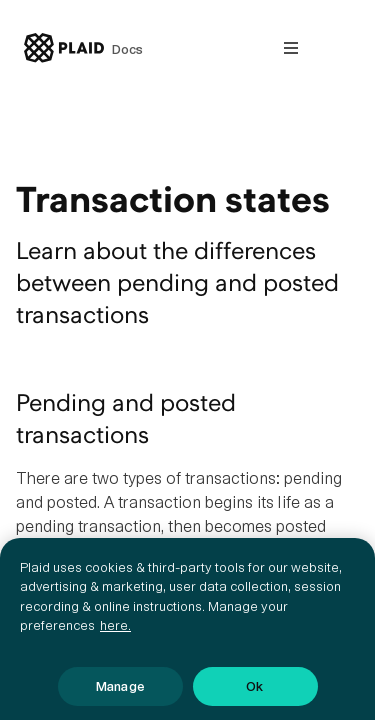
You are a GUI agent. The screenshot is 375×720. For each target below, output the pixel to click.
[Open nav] (291, 48)
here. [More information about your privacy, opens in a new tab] (115, 634)
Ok (254, 694)
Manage (120, 694)
